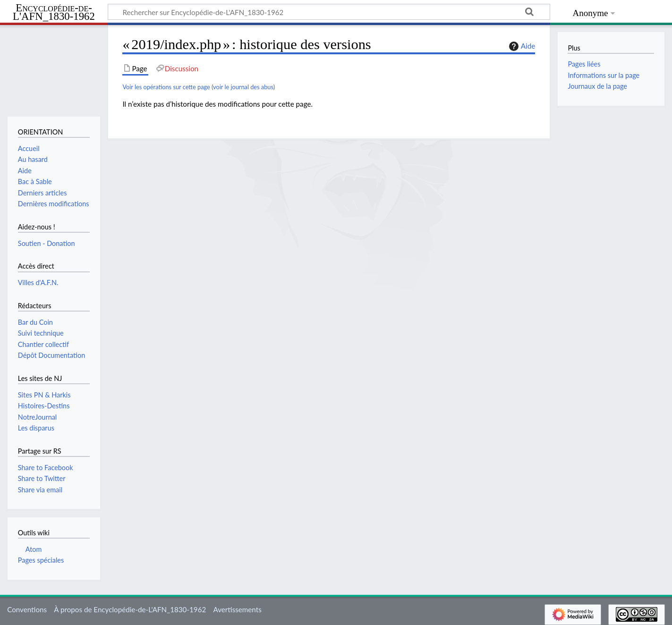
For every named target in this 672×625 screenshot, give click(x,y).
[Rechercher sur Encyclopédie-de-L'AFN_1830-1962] (329, 12)
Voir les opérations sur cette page (166, 87)
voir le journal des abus (243, 87)
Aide (521, 46)
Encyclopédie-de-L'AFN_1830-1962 (54, 13)
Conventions (27, 609)
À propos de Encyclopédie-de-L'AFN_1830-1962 (130, 609)
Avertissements (237, 609)
